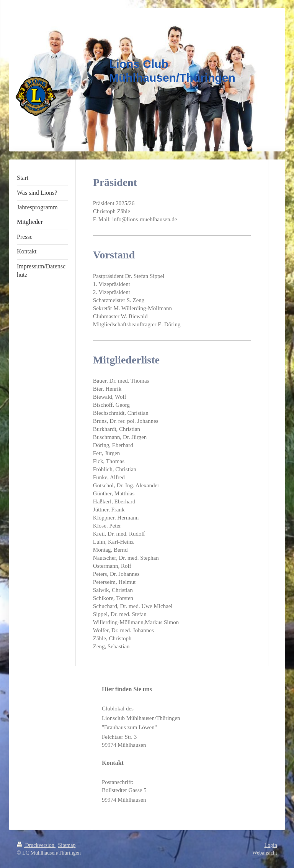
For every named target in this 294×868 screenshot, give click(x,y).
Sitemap (67, 845)
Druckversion (36, 845)
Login (271, 845)
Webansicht (265, 853)
